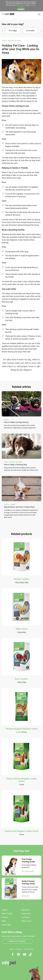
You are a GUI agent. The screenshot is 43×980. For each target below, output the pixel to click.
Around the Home (14, 41)
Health (7, 505)
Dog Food (25, 910)
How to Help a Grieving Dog (15, 465)
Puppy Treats (26, 921)
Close (21, 9)
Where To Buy (7, 914)
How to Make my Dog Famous (16, 422)
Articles (5, 910)
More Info (26, 896)
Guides (4, 41)
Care (6, 462)
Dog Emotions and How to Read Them (19, 507)
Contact (5, 917)
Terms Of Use (29, 949)
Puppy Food (26, 914)
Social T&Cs (6, 925)
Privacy (19, 949)
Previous (3, 31)
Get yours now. (28, 872)
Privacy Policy (21, 5)
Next (40, 31)
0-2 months (30, 31)
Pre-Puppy (13, 31)
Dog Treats (26, 917)
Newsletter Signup (17, 941)
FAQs (4, 921)
